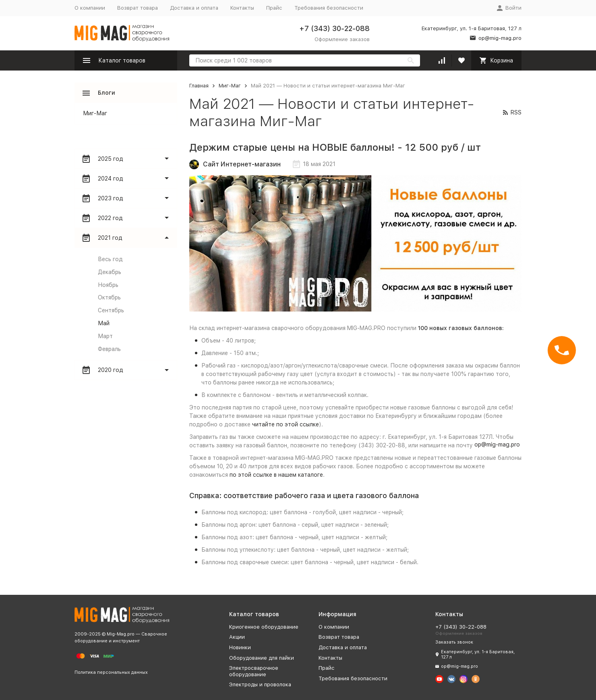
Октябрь (109, 297)
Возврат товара (138, 8)
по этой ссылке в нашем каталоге (276, 475)
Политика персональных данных (111, 672)
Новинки (240, 647)
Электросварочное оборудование (254, 671)
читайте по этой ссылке (286, 424)
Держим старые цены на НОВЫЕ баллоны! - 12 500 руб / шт (335, 147)
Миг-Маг (230, 86)
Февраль (109, 349)
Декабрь (110, 272)
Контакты (242, 8)
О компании (90, 8)
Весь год (110, 259)
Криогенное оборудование (264, 627)
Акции (237, 637)
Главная (199, 86)
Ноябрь (108, 285)
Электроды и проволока (260, 684)
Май (104, 323)
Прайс (274, 8)
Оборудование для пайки (262, 658)
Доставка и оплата (194, 8)
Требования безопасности (329, 8)
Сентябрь (111, 310)
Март (105, 336)
